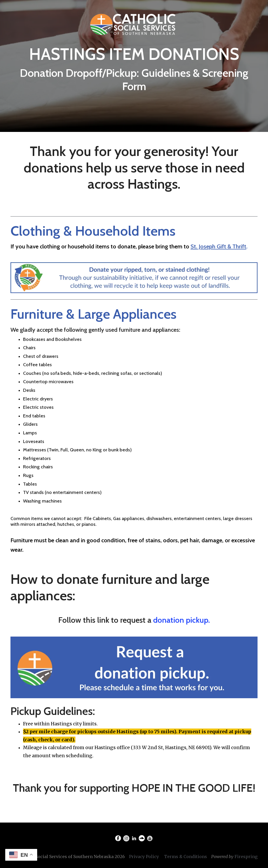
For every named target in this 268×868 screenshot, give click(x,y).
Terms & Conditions (186, 857)
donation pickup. (182, 620)
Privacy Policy (144, 857)
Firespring (246, 857)
